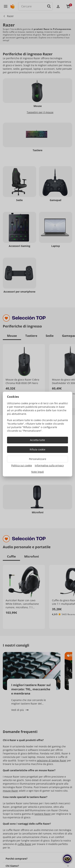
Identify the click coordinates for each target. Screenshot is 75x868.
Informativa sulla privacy (49, 465)
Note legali (38, 472)
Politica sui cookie (22, 465)
